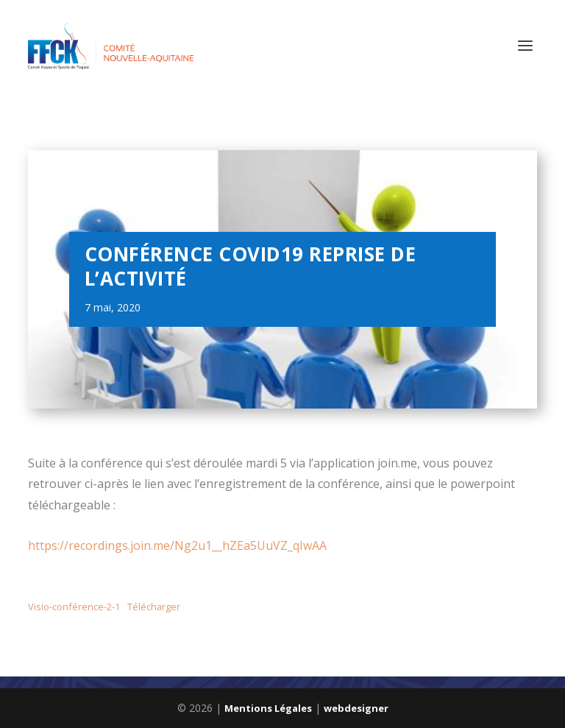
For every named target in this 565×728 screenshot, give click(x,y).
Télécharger (154, 607)
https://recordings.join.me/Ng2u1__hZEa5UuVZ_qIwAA (177, 545)
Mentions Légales (268, 708)
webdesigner (356, 708)
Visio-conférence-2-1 (74, 607)
